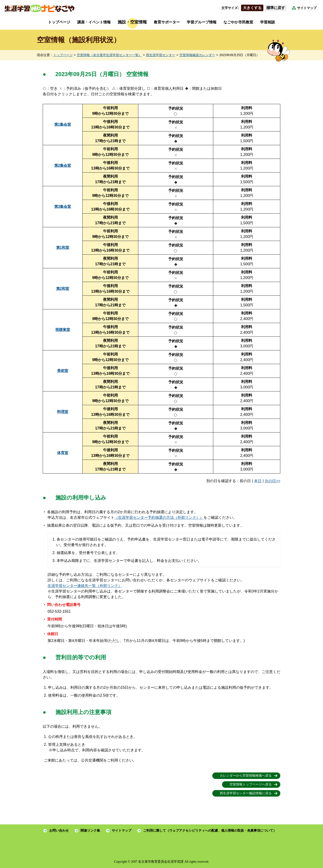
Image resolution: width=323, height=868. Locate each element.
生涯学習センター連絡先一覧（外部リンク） (85, 586)
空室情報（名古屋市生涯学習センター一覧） (109, 55)
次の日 (270, 481)
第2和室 (63, 289)
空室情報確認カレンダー (197, 55)
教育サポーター (167, 22)
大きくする (252, 8)
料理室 (63, 412)
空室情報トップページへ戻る (251, 784)
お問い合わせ (59, 831)
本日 (258, 481)
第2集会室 (63, 165)
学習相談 (268, 22)
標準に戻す (276, 8)
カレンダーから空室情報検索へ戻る (246, 776)
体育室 (63, 453)
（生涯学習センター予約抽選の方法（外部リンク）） (159, 517)
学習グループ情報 (202, 22)
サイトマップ (307, 8)
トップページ (59, 22)
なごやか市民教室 (238, 22)
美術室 (63, 371)
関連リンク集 (90, 831)
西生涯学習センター (161, 55)
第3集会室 (63, 207)
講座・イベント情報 (94, 22)
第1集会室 (63, 124)
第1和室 (63, 248)
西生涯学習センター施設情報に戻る (246, 793)
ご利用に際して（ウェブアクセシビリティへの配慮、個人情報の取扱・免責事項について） (210, 831)
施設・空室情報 (132, 22)
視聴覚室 (63, 330)
